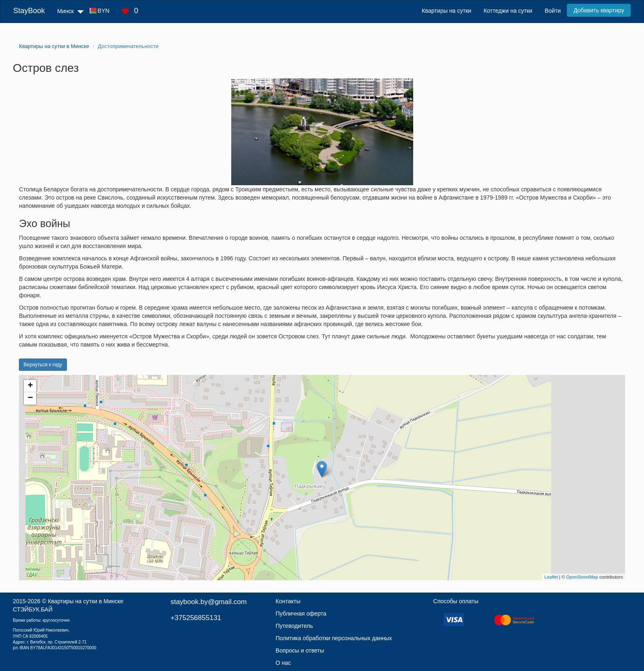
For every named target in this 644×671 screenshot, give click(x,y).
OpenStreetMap (582, 577)
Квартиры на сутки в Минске (85, 601)
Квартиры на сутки (446, 11)
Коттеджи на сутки (508, 11)
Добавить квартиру (599, 10)
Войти (553, 11)
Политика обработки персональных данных (334, 638)
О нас (283, 663)
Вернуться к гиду (43, 365)
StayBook (29, 11)
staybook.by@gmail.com (208, 602)
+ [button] (30, 386)
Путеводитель (294, 626)
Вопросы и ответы (300, 650)
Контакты (288, 601)
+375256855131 (196, 618)
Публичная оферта (301, 614)
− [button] (30, 398)
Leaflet (551, 577)
